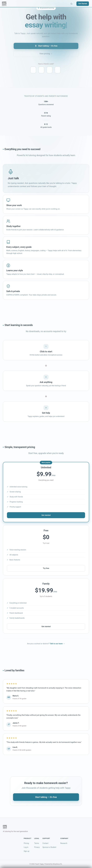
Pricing (26, 843)
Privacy (37, 847)
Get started (46, 516)
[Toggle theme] (72, 4)
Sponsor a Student (49, 847)
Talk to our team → (57, 645)
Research (64, 843)
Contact (45, 843)
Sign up (26, 851)
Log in (26, 847)
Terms (37, 843)
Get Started (83, 4)
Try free (46, 569)
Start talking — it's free (46, 46)
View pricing (46, 54)
